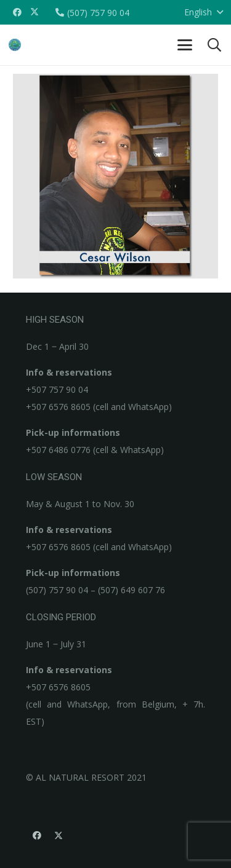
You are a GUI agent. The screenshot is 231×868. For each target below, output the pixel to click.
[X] (34, 12)
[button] (185, 45)
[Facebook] (17, 12)
